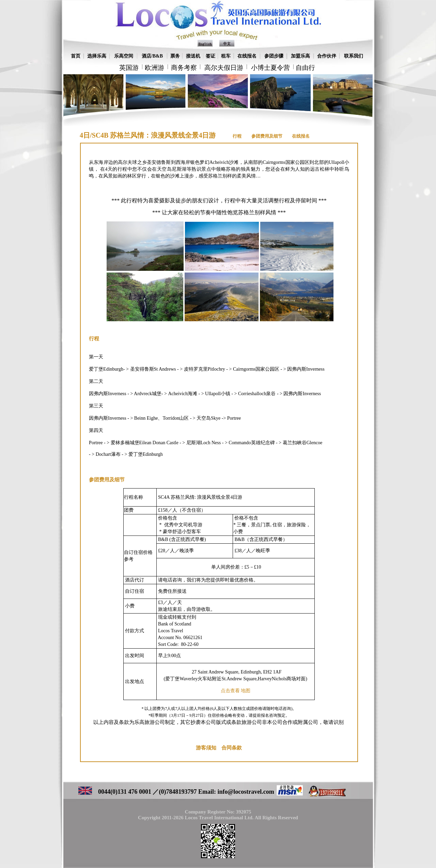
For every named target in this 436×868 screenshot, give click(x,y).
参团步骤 (274, 56)
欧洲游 (154, 68)
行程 (237, 136)
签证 (211, 56)
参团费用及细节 (267, 136)
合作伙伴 (327, 56)
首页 (76, 56)
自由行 (305, 68)
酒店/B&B (152, 56)
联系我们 (354, 56)
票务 (175, 56)
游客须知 (206, 748)
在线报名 (247, 56)
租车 (226, 56)
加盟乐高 (300, 56)
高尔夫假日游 (224, 68)
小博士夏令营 (270, 68)
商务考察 (184, 68)
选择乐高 (97, 56)
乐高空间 (124, 56)
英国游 (129, 68)
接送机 (193, 56)
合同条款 (232, 748)
